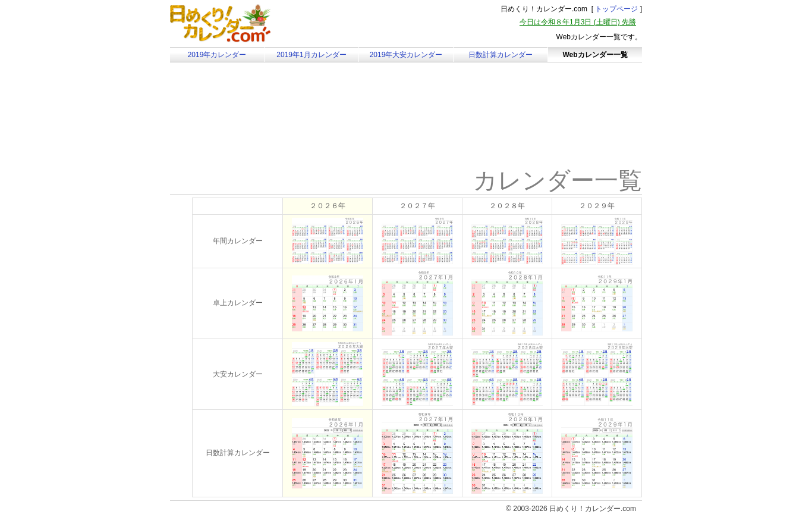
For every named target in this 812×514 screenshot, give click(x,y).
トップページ (616, 9)
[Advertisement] (270, 128)
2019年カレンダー (217, 55)
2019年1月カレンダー (311, 55)
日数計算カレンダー (501, 55)
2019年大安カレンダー (406, 55)
